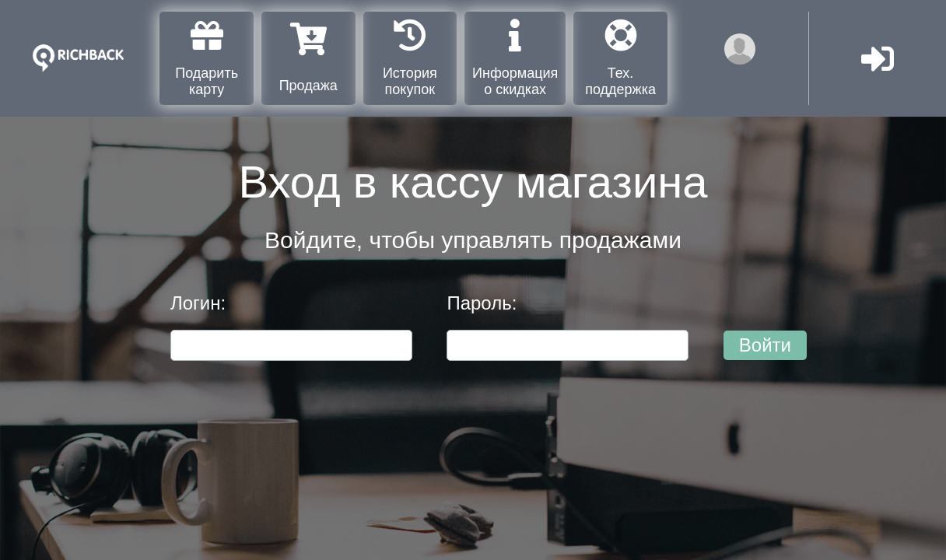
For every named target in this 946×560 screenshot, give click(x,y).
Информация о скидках (515, 58)
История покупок (410, 58)
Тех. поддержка (620, 58)
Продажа (308, 58)
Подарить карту (207, 58)
